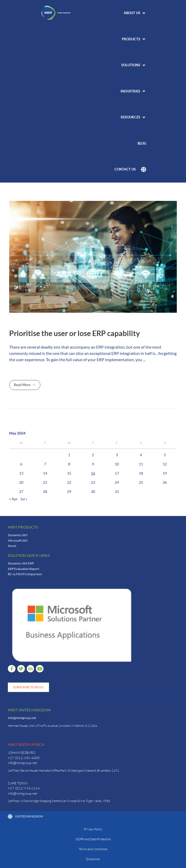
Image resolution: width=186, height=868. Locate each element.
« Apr (13, 499)
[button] (135, 13)
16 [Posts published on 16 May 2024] (93, 473)
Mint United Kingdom (29, 710)
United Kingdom (25, 816)
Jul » (24, 499)
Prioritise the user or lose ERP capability (75, 333)
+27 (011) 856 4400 (24, 758)
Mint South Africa (26, 745)
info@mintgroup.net (22, 718)
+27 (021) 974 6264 (24, 788)
